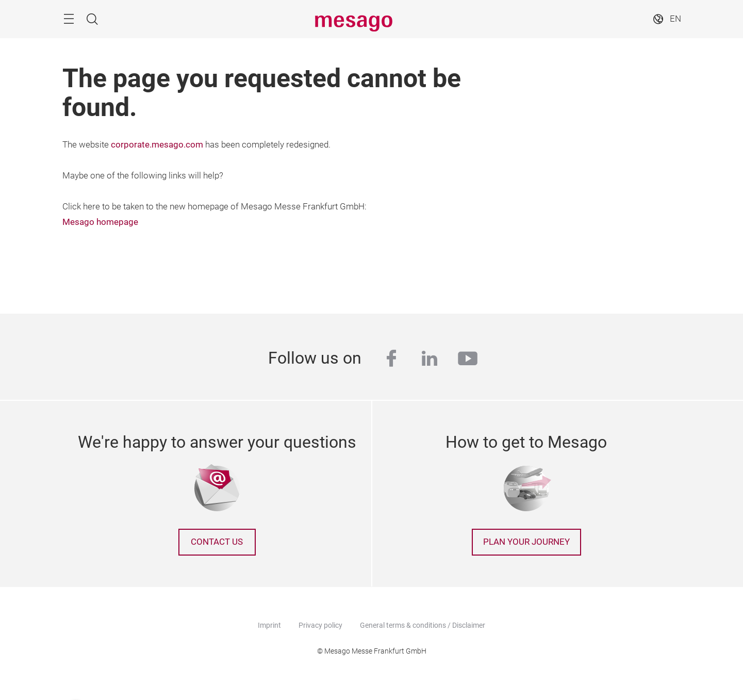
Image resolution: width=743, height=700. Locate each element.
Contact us (217, 542)
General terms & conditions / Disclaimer (423, 625)
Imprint (269, 625)
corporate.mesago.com (157, 145)
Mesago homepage (100, 222)
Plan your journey (526, 542)
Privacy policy (320, 625)
